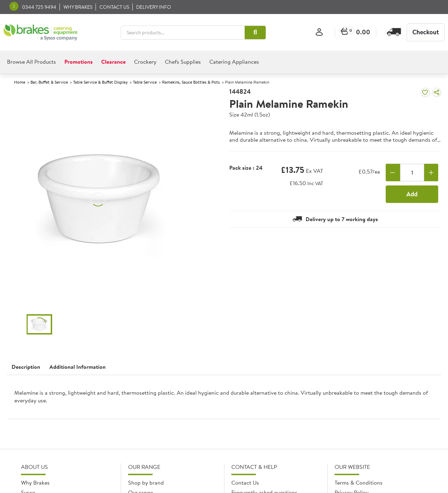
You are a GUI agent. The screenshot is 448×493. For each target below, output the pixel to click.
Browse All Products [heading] (31, 62)
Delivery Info (154, 7)
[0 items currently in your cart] (355, 32)
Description (26, 367)
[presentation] (224, 400)
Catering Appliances (234, 62)
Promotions (79, 62)
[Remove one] (393, 172)
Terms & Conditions (359, 483)
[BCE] (40, 33)
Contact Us (245, 483)
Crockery (145, 62)
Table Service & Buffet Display (100, 82)
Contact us (114, 7)
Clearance (113, 62)
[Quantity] (412, 172)
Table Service (145, 82)
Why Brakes (78, 7)
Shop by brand (146, 483)
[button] (255, 33)
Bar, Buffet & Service (49, 82)
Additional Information (78, 367)
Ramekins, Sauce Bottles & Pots (191, 82)
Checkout (426, 32)
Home (20, 82)
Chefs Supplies (183, 62)
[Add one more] (431, 172)
